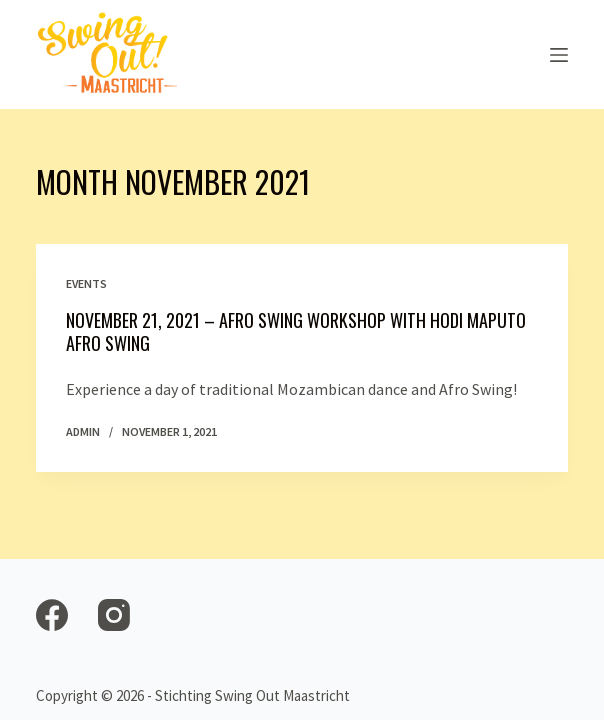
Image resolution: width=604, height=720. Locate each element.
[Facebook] (52, 615)
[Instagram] (114, 615)
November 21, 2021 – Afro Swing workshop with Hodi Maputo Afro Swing (296, 331)
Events (86, 283)
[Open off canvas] (559, 55)
